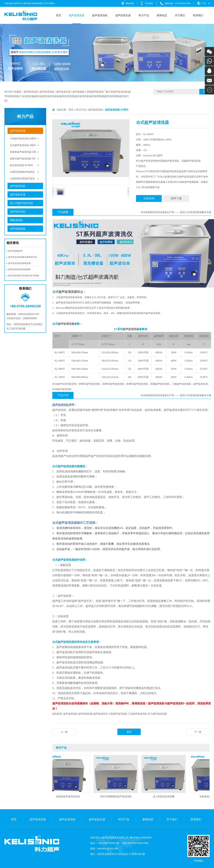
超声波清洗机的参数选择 (19, 263)
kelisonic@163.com (108, 849)
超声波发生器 (123, 15)
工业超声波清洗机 (138, 714)
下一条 (198, 732)
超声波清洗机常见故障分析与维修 (24, 276)
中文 (204, 3)
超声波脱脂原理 (15, 251)
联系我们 (198, 15)
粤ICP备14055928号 (141, 838)
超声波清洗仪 (101, 714)
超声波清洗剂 (18, 212)
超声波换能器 (18, 229)
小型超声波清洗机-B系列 (23, 139)
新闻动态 (162, 15)
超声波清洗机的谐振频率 (19, 269)
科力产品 (144, 15)
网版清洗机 (16, 220)
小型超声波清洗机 (118, 92)
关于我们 (180, 15)
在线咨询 (149, 198)
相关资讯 (13, 243)
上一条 (64, 732)
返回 (129, 732)
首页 (58, 15)
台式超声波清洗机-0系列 (23, 145)
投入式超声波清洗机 (22, 203)
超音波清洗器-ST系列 (21, 165)
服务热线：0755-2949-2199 (178, 3)
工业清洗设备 (27, 96)
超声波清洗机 (100, 15)
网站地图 (130, 3)
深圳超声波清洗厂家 (97, 92)
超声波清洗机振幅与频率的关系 (23, 257)
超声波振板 (78, 92)
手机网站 (149, 3)
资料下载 (176, 198)
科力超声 (158, 156)
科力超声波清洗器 (157, 714)
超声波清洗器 (77, 15)
